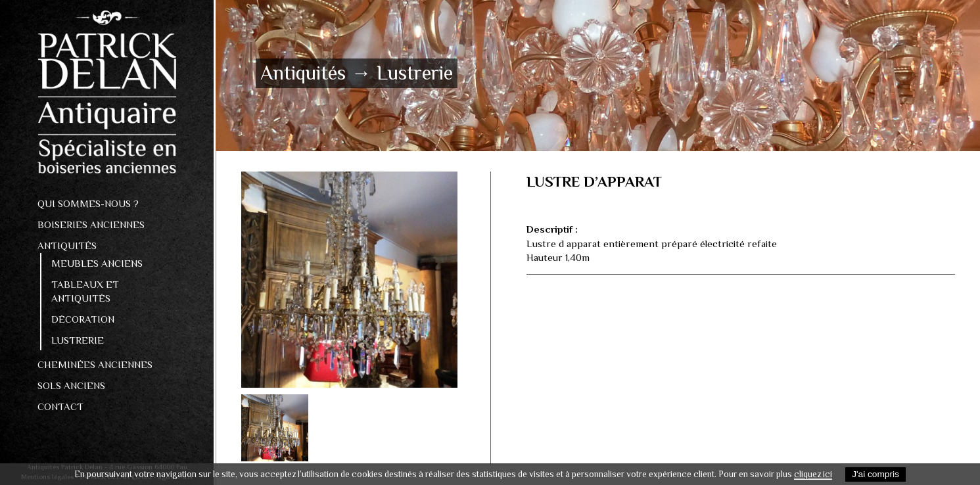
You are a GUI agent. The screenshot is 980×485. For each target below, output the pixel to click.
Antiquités (67, 245)
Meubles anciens (97, 263)
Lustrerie (78, 340)
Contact (60, 406)
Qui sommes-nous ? (88, 203)
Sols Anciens (71, 385)
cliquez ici (813, 474)
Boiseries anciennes (91, 224)
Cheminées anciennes (95, 364)
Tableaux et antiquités (85, 291)
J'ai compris (875, 474)
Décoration (83, 319)
